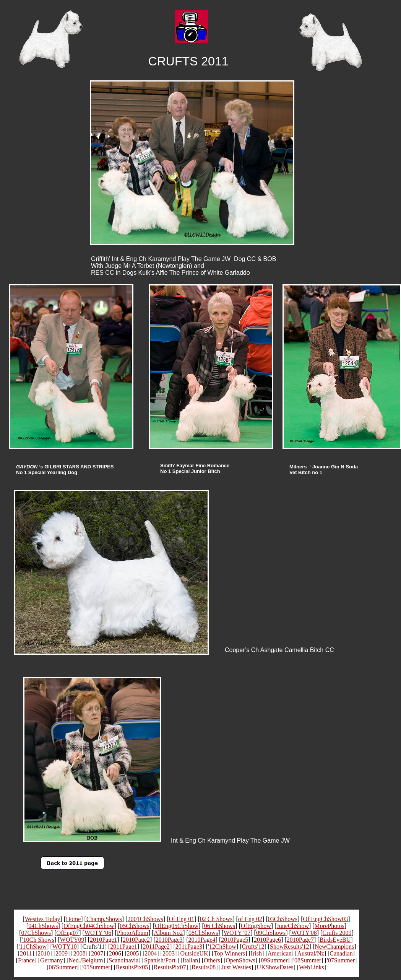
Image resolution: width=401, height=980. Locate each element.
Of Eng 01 (181, 919)
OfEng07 (68, 933)
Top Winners (229, 953)
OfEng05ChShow (177, 926)
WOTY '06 (98, 933)
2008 (80, 953)
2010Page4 (202, 940)
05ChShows (134, 926)
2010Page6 (267, 940)
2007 (97, 953)
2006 (115, 953)
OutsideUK (194, 953)
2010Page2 (136, 940)
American (280, 953)
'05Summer (96, 967)
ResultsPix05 (132, 967)
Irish (256, 953)
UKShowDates (275, 967)
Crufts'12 (253, 947)
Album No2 (168, 933)
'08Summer (307, 960)
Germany (52, 960)
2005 (133, 953)
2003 (169, 953)
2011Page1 (124, 947)
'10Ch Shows (38, 940)
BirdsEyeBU (335, 940)
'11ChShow (33, 947)
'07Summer (341, 960)
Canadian (341, 953)
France (26, 960)
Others (212, 960)
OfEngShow (256, 926)
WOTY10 (65, 947)
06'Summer (63, 967)
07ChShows (36, 933)
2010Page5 (235, 940)
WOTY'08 (304, 933)
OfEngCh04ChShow (89, 926)
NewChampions (334, 947)
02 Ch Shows (216, 919)
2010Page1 (103, 940)
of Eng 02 (250, 919)
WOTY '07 (237, 933)
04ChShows (43, 926)
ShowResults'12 (289, 947)
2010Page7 (300, 940)
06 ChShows (220, 926)
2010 (44, 953)
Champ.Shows (104, 919)
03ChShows (283, 919)
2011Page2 (157, 947)
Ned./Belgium (86, 960)
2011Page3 (189, 947)
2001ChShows (145, 919)
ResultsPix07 (170, 967)
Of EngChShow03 (326, 919)
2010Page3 (169, 940)
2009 (62, 953)
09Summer (274, 960)
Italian (190, 960)
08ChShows (203, 933)
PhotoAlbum (133, 933)
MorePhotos (330, 926)
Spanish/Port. (161, 960)
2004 (151, 953)
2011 (26, 953)
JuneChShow (293, 926)
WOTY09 (72, 940)
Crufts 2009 (337, 933)
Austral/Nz (310, 953)
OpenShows (240, 960)
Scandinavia (123, 960)
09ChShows (271, 933)
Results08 (204, 967)
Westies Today (43, 919)
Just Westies (236, 967)
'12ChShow (222, 947)
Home (73, 919)
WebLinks (311, 967)
